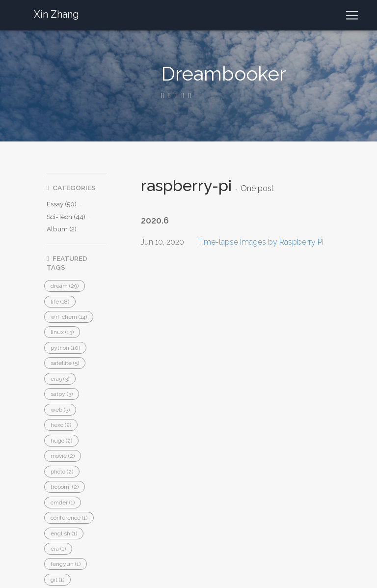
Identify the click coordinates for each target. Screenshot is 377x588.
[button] (65, 286)
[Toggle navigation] (352, 15)
